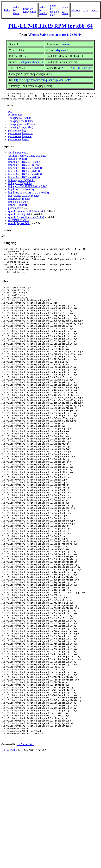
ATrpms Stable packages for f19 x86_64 (55, 35)
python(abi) (15, 209)
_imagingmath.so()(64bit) (22, 126)
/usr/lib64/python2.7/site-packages (27, 157)
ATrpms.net (61, 50)
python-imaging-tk (18, 141)
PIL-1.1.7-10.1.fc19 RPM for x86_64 (51, 26)
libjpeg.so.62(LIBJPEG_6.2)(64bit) (28, 188)
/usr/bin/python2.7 (18, 154)
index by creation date (55, 10)
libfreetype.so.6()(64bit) (21, 182)
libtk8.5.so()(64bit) (19, 203)
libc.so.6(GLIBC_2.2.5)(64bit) (25, 169)
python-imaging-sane (20, 138)
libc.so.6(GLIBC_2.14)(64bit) (25, 166)
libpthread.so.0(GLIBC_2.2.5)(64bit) (29, 194)
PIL (10, 113)
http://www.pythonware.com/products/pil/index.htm (43, 80)
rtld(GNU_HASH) (18, 222)
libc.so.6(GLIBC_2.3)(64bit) (24, 173)
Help (85, 10)
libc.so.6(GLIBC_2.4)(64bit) (24, 179)
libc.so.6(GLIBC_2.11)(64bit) (25, 163)
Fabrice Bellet (9, 848)
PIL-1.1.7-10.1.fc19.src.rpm (77, 68)
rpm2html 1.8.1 (25, 842)
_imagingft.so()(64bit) (20, 122)
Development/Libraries (30, 62)
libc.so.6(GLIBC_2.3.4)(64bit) (25, 176)
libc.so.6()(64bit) (17, 160)
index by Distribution (30, 10)
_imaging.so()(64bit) (20, 119)
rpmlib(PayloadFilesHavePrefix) (26, 219)
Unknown (66, 44)
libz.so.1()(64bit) (17, 206)
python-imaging (17, 132)
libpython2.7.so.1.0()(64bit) (23, 197)
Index (7, 10)
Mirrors (76, 10)
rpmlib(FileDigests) (19, 216)
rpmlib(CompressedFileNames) (26, 213)
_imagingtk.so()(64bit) (21, 129)
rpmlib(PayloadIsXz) (20, 225)
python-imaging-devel (20, 135)
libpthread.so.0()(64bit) (21, 191)
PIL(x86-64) (15, 116)
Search (95, 10)
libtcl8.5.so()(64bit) (19, 200)
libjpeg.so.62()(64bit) (20, 185)
